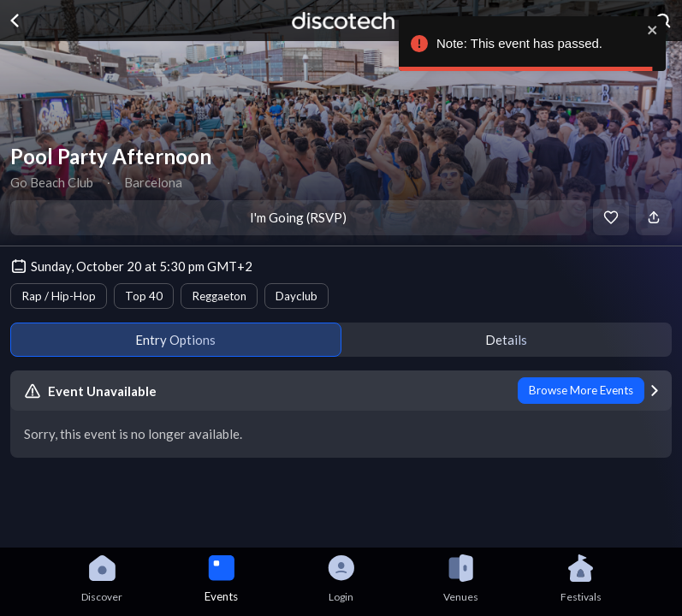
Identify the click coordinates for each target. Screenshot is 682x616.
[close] (653, 30)
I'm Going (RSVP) (298, 217)
